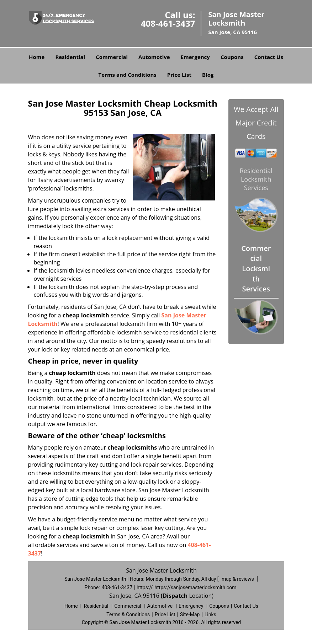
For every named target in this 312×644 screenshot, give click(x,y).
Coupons (232, 57)
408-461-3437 (168, 23)
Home (37, 57)
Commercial (112, 57)
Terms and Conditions (128, 75)
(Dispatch (175, 596)
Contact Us (269, 57)
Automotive (154, 57)
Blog (208, 75)
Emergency (195, 57)
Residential (70, 57)
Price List (179, 75)
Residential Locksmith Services (256, 179)
